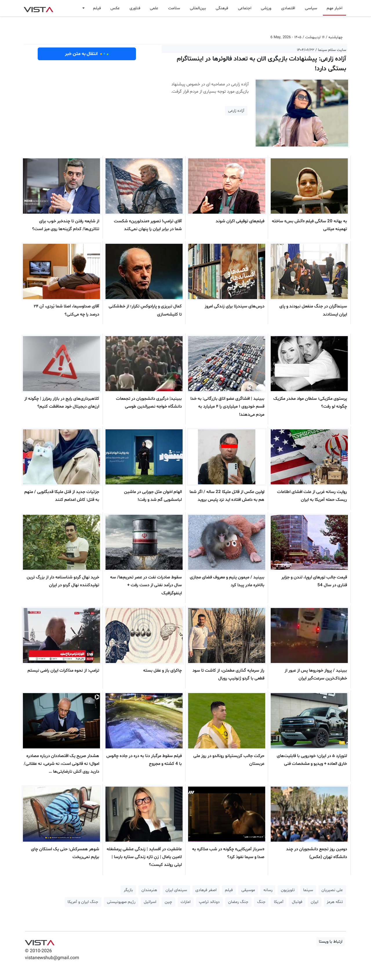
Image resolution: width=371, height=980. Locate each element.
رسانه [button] (268, 890)
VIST (38, 8)
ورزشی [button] (266, 8)
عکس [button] (115, 8)
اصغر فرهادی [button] (206, 890)
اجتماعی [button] (245, 8)
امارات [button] (185, 902)
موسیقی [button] (248, 890)
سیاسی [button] (311, 8)
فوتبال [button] (297, 902)
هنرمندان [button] (149, 890)
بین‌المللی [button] (198, 8)
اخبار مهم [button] (334, 8)
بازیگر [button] (128, 890)
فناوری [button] (135, 8)
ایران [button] (314, 902)
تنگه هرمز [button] (335, 902)
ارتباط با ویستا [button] (331, 942)
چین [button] (168, 902)
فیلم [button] (97, 8)
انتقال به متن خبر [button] (87, 54)
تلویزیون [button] (288, 890)
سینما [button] (308, 890)
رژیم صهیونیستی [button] (121, 902)
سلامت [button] (174, 8)
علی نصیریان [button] (332, 890)
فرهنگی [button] (222, 8)
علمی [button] (154, 8)
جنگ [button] (261, 902)
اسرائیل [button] (150, 902)
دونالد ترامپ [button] (209, 902)
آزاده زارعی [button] (236, 111)
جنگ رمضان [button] (238, 902)
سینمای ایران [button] (176, 890)
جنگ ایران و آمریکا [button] (83, 902)
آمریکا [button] (279, 902)
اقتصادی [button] (288, 8)
